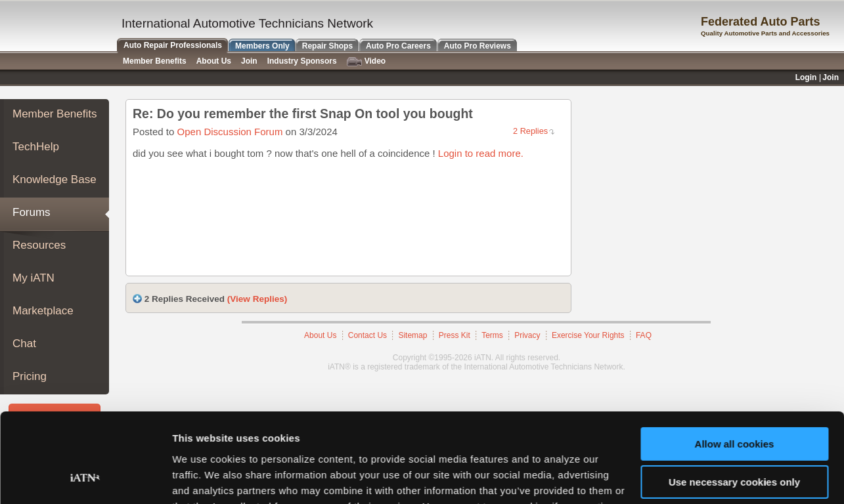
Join (249, 61)
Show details (203, 478)
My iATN (33, 278)
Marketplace (43, 311)
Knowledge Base (55, 179)
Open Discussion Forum (230, 132)
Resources (39, 245)
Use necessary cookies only (734, 402)
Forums (32, 212)
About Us (214, 61)
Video (366, 61)
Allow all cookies (735, 364)
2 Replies (530, 131)
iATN (57, 27)
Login (806, 77)
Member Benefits (55, 114)
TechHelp (36, 147)
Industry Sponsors (302, 61)
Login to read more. (481, 153)
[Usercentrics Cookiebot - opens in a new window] (85, 478)
